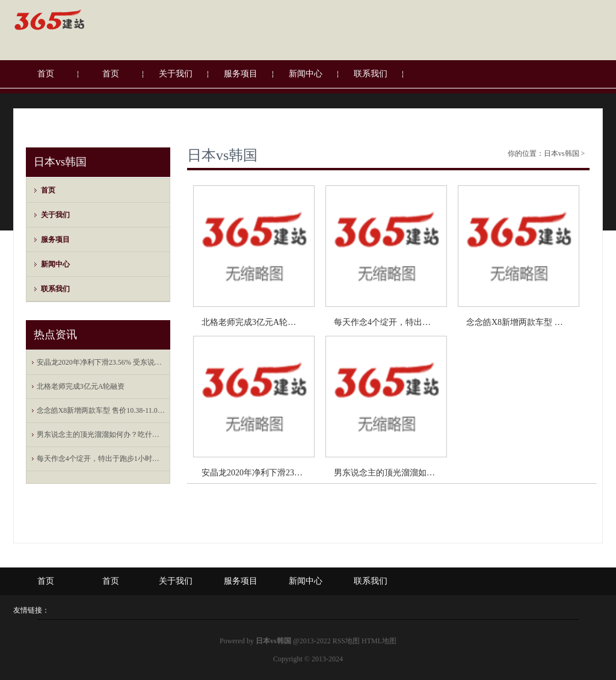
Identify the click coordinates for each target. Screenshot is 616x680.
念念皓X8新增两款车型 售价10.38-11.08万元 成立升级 (101, 410)
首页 (46, 74)
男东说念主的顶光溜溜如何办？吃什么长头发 (101, 434)
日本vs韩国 (222, 155)
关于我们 (176, 74)
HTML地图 (379, 641)
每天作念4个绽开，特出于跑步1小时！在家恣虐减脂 (101, 459)
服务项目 (241, 74)
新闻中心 (306, 74)
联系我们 (371, 74)
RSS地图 (346, 641)
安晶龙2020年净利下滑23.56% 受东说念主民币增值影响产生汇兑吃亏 (101, 362)
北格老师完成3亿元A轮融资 (81, 386)
